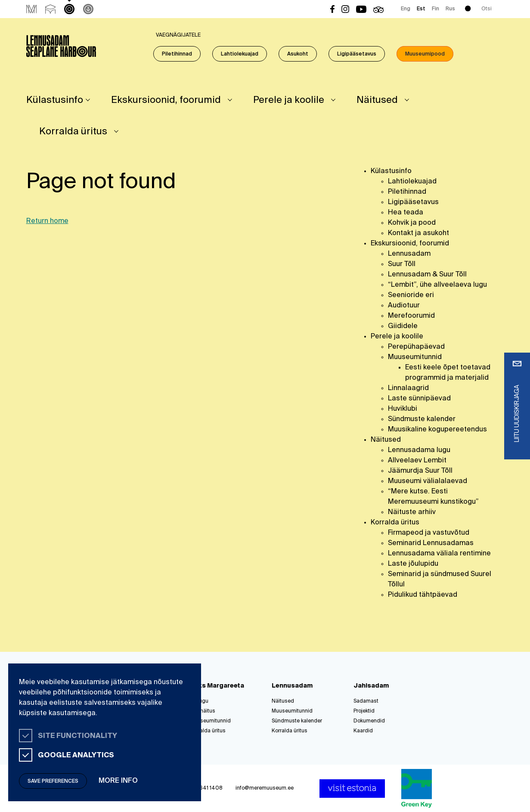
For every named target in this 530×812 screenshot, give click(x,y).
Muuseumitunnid (415, 357)
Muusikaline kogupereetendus (437, 430)
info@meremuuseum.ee (265, 788)
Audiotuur (404, 306)
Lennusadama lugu (419, 450)
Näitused (377, 100)
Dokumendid (369, 721)
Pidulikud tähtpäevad (423, 595)
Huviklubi (403, 409)
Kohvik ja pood (412, 223)
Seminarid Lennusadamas (431, 543)
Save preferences (53, 781)
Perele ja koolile (289, 100)
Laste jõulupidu (413, 564)
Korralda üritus (73, 132)
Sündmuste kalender (422, 419)
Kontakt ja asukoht (418, 233)
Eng (406, 9)
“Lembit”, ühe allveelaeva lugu (437, 285)
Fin (435, 9)
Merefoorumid (411, 316)
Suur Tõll (402, 264)
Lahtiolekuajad (240, 54)
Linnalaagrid (408, 388)
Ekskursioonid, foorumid (166, 100)
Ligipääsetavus (357, 54)
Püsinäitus (203, 711)
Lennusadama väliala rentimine (439, 554)
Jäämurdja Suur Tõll (420, 471)
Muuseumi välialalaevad (428, 481)
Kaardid (363, 731)
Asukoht (298, 54)
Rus (450, 9)
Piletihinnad (177, 54)
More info (118, 781)
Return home (47, 221)
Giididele (403, 326)
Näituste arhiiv (412, 512)
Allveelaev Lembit (417, 461)
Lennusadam (409, 254)
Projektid (364, 711)
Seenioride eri (411, 295)
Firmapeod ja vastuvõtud (429, 533)
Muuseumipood (425, 54)
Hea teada (406, 213)
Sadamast (366, 701)
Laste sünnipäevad (419, 399)
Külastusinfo (55, 100)
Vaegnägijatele (178, 35)
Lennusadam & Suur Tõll (427, 275)
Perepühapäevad (416, 347)
